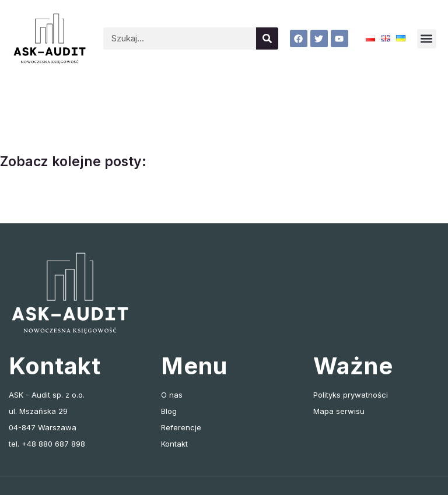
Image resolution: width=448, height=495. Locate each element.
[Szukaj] (267, 38)
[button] (427, 39)
